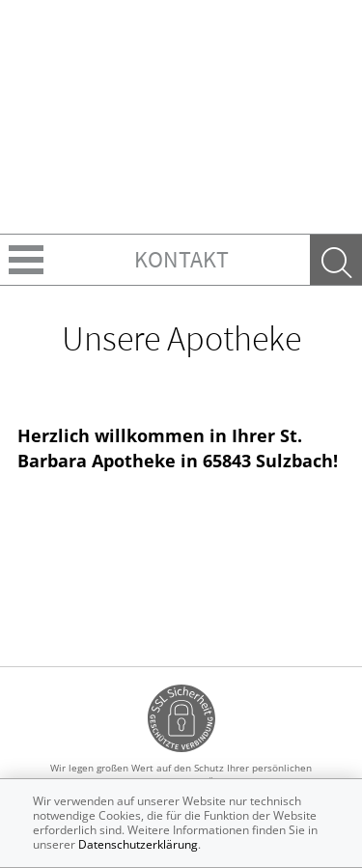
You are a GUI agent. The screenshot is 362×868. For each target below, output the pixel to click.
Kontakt (181, 259)
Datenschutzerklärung (138, 844)
